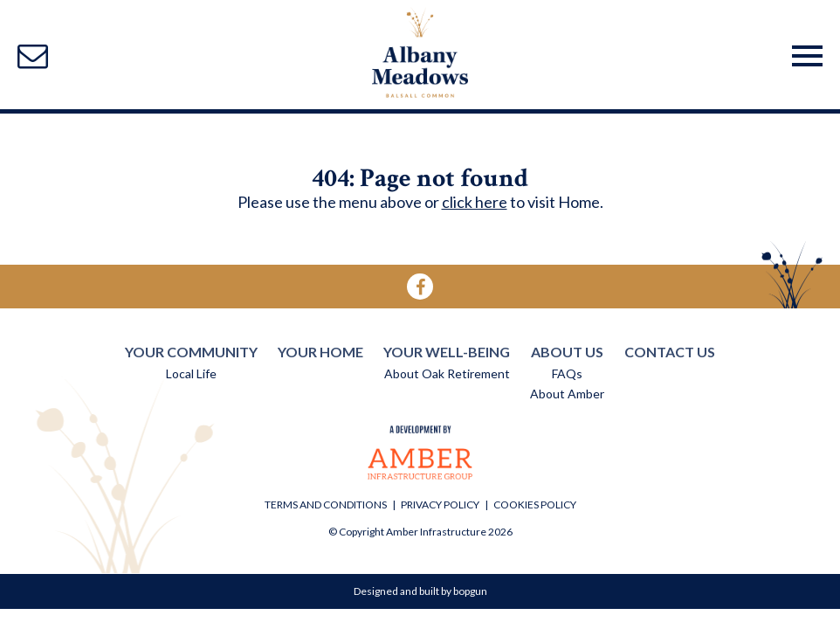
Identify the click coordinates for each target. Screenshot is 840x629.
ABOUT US (567, 352)
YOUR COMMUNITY (191, 352)
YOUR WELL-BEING (447, 352)
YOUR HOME (320, 352)
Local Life (191, 373)
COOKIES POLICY (535, 505)
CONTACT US (670, 352)
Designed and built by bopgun (420, 591)
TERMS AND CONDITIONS (326, 505)
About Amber (567, 394)
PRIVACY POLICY (440, 505)
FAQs (567, 373)
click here (475, 202)
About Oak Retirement (447, 373)
